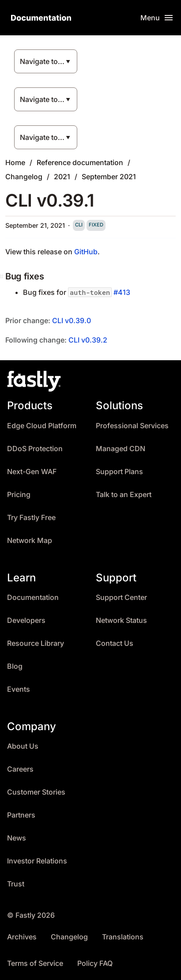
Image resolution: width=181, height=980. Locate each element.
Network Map (30, 541)
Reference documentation (80, 162)
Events (19, 689)
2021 (62, 177)
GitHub (86, 252)
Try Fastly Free (31, 518)
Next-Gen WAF (32, 472)
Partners (21, 815)
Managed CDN (121, 449)
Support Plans (119, 472)
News (17, 838)
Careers (20, 769)
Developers (26, 620)
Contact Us (115, 643)
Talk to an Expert (124, 495)
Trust (16, 884)
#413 (122, 292)
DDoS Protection (35, 449)
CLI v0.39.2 (88, 340)
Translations (123, 937)
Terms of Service (35, 963)
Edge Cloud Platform (42, 426)
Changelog (24, 177)
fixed (96, 225)
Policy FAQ (95, 963)
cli (79, 225)
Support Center (121, 597)
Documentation (33, 597)
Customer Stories (36, 792)
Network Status (121, 620)
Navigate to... (42, 61)
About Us (23, 746)
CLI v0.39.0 (72, 320)
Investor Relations (37, 861)
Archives (22, 937)
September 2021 (109, 177)
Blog (15, 666)
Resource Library (36, 643)
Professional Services (132, 426)
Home (15, 162)
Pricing (19, 495)
